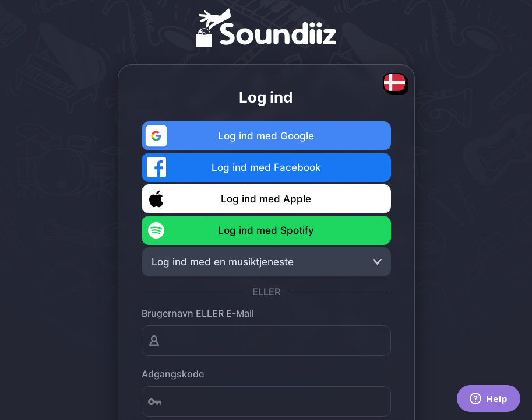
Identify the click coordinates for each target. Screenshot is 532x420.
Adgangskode (173, 374)
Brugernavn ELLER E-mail (198, 313)
